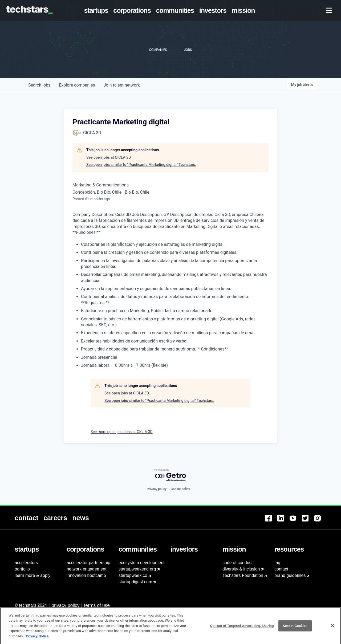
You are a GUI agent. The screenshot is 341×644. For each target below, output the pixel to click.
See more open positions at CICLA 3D (122, 432)
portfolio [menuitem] (22, 569)
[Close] (332, 629)
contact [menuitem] (281, 569)
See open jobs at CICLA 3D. (109, 157)
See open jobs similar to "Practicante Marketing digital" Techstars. (141, 165)
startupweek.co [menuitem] (133, 575)
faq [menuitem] (277, 563)
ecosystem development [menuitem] (142, 563)
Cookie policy (180, 489)
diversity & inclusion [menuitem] (241, 569)
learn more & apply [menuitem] (33, 575)
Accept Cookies (295, 629)
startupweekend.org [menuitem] (137, 569)
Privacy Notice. (38, 640)
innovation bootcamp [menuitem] (86, 575)
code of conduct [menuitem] (238, 563)
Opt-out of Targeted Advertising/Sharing (242, 629)
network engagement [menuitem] (86, 569)
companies (77, 85)
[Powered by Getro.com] (170, 475)
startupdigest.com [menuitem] (135, 582)
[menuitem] (97, 11)
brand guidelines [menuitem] (290, 575)
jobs (39, 85)
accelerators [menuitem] (26, 563)
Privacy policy (157, 489)
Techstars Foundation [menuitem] (243, 575)
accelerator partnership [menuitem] (88, 563)
